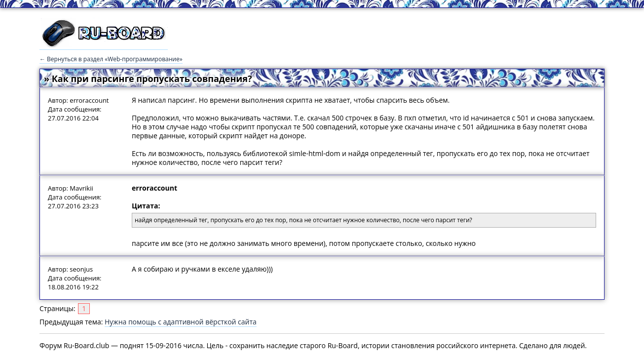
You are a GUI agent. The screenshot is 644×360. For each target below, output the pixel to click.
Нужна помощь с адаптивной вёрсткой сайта (181, 322)
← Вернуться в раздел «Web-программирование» (111, 59)
